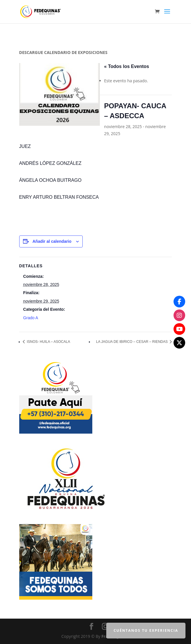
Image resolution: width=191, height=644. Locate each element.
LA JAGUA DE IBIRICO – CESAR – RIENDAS (132, 342)
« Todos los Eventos (127, 66)
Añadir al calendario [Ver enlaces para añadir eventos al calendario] (52, 241)
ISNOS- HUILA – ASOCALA (48, 342)
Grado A (31, 318)
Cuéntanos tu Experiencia (146, 630)
